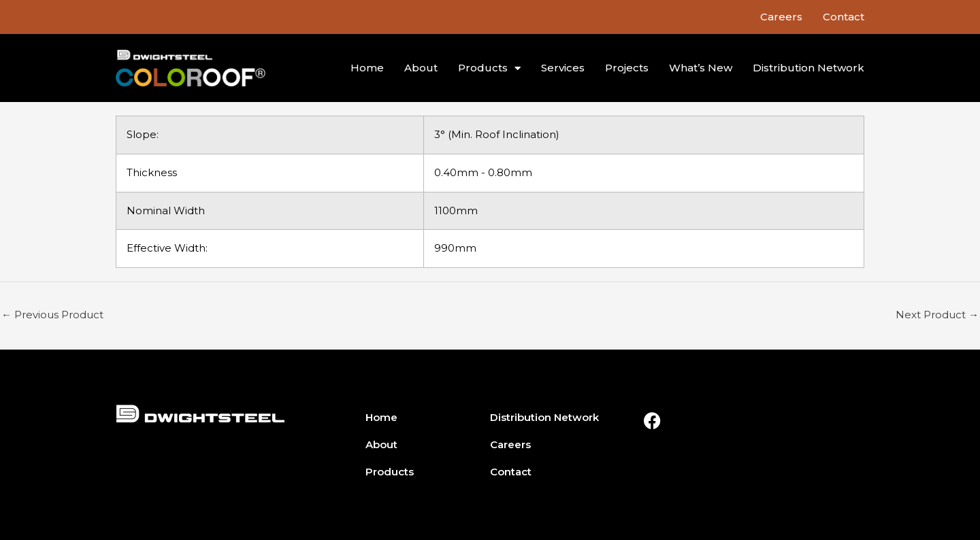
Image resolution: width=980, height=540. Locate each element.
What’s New (701, 68)
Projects (627, 68)
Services (563, 68)
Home (367, 68)
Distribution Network (808, 68)
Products (489, 68)
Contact (844, 17)
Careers (781, 17)
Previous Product (52, 315)
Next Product (937, 315)
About (421, 68)
